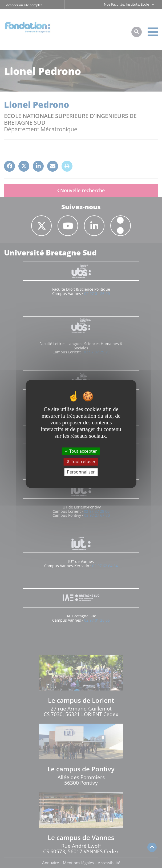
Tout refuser (81, 461)
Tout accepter (81, 451)
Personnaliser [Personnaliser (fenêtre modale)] (81, 472)
